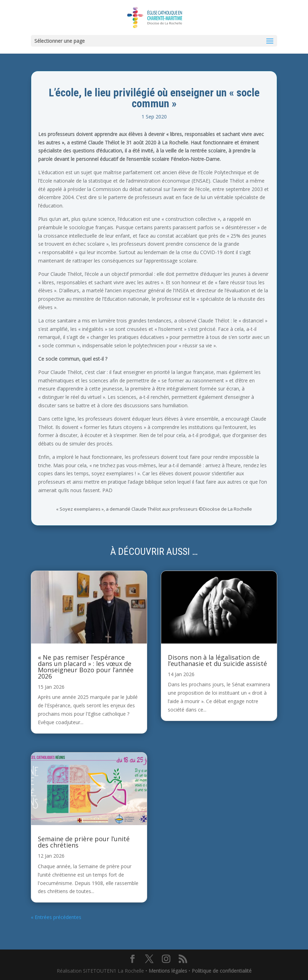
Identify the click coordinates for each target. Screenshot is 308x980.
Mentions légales (168, 971)
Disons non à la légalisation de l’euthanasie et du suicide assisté (217, 660)
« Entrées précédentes (56, 917)
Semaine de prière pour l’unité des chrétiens (84, 842)
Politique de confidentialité (222, 971)
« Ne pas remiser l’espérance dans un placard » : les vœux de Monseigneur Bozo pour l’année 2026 (86, 667)
